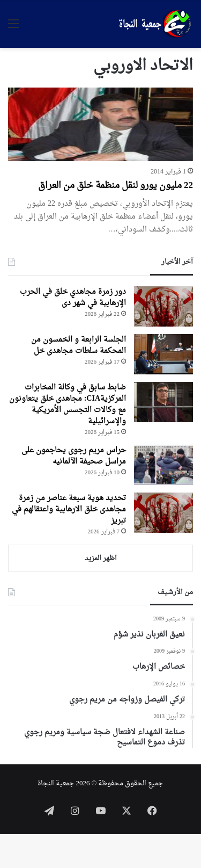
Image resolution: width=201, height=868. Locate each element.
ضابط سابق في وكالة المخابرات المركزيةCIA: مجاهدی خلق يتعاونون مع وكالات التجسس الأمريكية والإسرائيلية (68, 404)
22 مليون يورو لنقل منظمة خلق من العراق (116, 186)
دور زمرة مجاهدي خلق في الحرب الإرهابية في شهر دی (73, 298)
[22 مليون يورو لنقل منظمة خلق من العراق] (100, 124)
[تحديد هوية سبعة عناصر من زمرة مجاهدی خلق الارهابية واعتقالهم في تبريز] (163, 513)
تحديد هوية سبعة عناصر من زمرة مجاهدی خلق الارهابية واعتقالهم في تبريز (69, 509)
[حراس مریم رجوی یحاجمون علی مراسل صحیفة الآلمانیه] (163, 465)
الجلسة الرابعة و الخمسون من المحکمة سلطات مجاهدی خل (79, 345)
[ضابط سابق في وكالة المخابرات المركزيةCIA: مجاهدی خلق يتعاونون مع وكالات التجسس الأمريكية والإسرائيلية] (163, 402)
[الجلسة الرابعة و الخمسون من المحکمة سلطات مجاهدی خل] (163, 354)
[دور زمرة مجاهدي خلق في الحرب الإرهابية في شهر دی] (163, 306)
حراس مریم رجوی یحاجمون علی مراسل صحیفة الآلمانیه (74, 456)
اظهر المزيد (101, 558)
